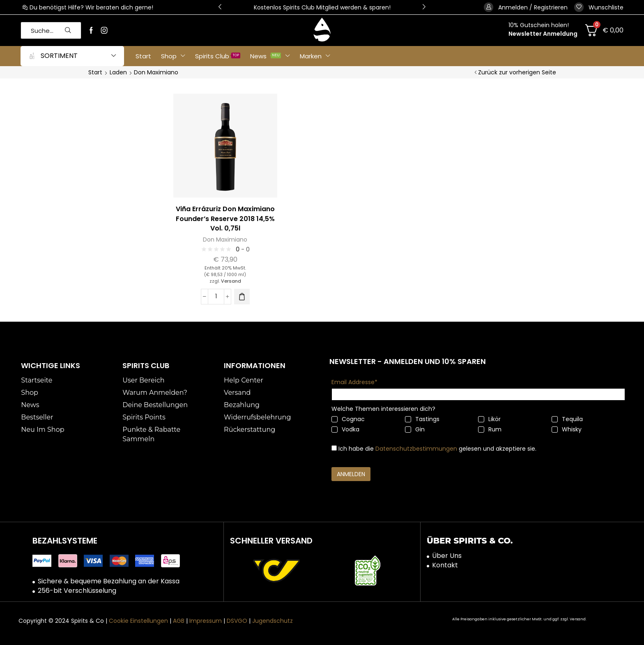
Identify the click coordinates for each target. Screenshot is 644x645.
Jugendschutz (273, 621)
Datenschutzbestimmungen (416, 449)
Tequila (567, 419)
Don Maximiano (225, 240)
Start (95, 72)
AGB (179, 621)
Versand (231, 281)
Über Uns (447, 556)
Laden (118, 72)
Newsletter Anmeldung (543, 34)
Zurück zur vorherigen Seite (517, 72)
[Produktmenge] (216, 297)
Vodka (345, 429)
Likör (489, 419)
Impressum (206, 621)
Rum (490, 429)
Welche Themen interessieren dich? (383, 409)
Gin (415, 429)
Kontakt (445, 565)
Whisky (567, 429)
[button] (220, 7)
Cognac (348, 419)
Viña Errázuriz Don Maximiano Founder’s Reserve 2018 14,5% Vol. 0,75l (225, 219)
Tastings (422, 419)
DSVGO (237, 621)
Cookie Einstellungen (138, 621)
